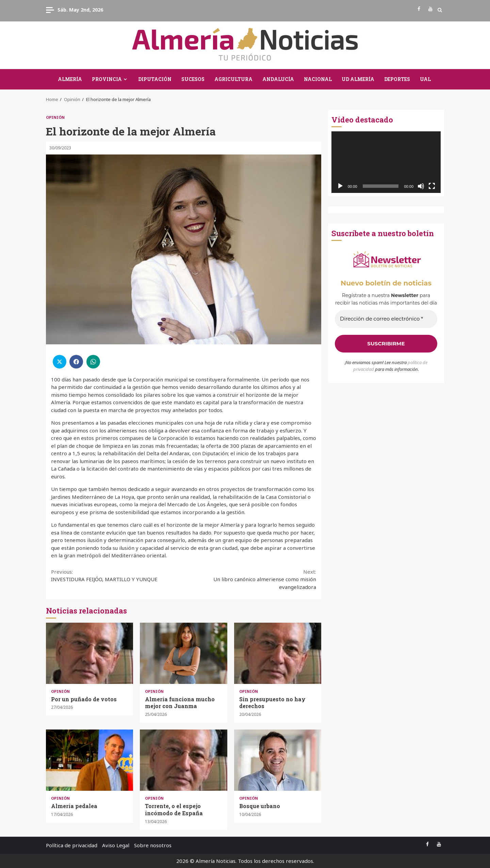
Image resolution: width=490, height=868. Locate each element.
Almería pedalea (89, 760)
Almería (70, 79)
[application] (386, 162)
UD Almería (358, 79)
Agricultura (233, 79)
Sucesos (193, 79)
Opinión (55, 117)
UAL (425, 79)
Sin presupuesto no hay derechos (278, 653)
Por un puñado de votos (89, 653)
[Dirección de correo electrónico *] (386, 319)
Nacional (318, 79)
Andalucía (278, 79)
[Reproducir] (340, 186)
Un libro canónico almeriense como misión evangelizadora (250, 579)
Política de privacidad (72, 845)
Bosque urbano (278, 760)
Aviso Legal (116, 845)
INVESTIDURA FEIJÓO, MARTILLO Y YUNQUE (117, 575)
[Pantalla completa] (432, 186)
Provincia (107, 79)
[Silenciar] (421, 186)
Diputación (155, 79)
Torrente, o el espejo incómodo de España (183, 760)
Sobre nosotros (153, 845)
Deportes (397, 79)
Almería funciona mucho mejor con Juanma (183, 653)
